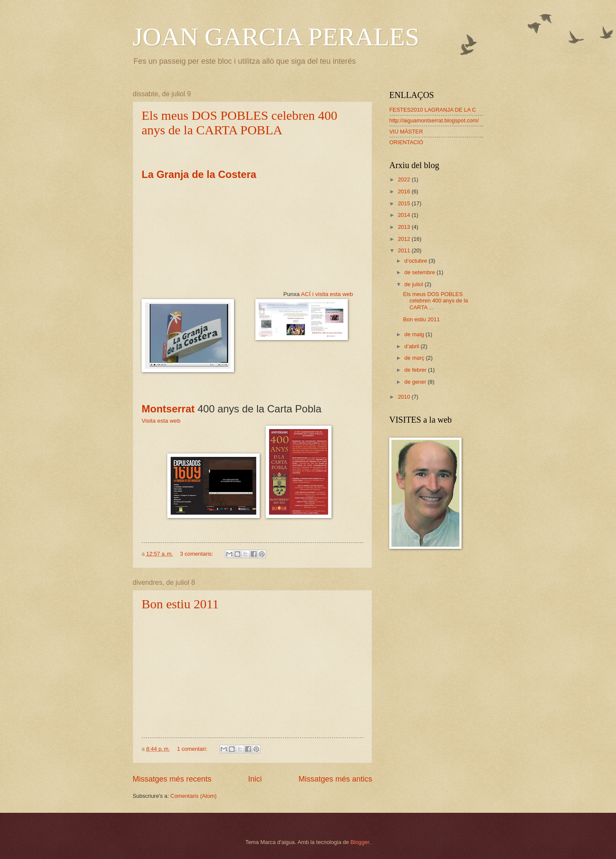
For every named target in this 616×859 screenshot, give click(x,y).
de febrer (416, 370)
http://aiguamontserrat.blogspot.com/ (434, 120)
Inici (255, 779)
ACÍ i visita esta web (327, 294)
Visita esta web (161, 421)
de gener (416, 382)
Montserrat (168, 409)
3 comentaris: (197, 554)
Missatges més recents (172, 779)
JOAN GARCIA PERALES (276, 37)
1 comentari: (193, 749)
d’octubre (416, 261)
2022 (405, 179)
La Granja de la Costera (200, 174)
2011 (405, 250)
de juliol (414, 284)
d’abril (412, 346)
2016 (405, 191)
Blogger (360, 842)
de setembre (420, 272)
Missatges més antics (335, 779)
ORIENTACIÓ (406, 142)
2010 (405, 397)
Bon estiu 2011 (180, 604)
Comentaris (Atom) (193, 796)
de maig (415, 334)
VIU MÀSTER (406, 132)
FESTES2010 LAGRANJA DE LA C (433, 110)
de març (415, 358)
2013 (405, 227)
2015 (405, 203)
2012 (405, 239)
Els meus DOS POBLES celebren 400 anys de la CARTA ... (435, 301)
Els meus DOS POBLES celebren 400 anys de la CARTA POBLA (239, 123)
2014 (405, 215)
